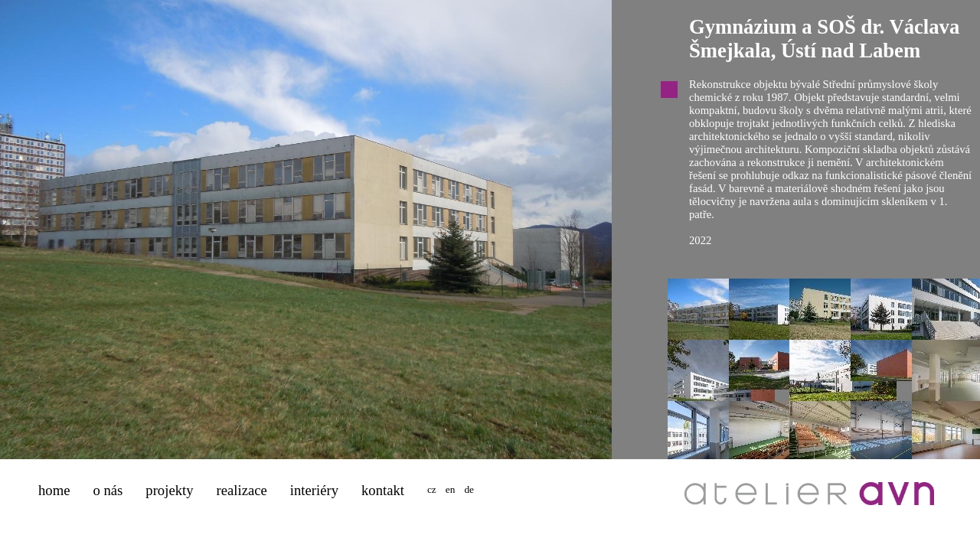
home (54, 490)
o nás (108, 490)
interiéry (314, 490)
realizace (242, 490)
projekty (169, 490)
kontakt (383, 490)
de (469, 489)
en (451, 489)
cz (432, 489)
